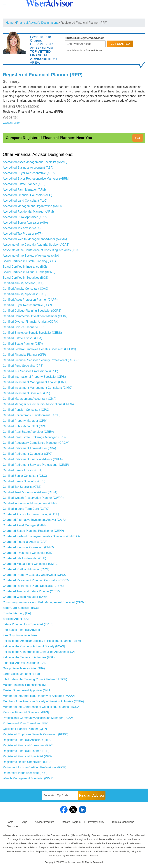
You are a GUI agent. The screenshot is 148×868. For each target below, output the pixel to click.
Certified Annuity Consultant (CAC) (25, 289)
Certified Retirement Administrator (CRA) (29, 448)
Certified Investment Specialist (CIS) (26, 393)
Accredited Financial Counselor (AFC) (28, 195)
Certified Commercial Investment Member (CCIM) (35, 316)
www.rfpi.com (12, 123)
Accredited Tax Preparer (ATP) (23, 234)
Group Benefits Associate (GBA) (24, 668)
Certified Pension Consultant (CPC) (26, 410)
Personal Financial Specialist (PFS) (26, 712)
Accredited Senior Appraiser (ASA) (25, 223)
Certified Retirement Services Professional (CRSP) (36, 465)
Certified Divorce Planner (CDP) (24, 327)
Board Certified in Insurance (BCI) (25, 267)
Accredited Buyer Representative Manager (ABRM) (36, 179)
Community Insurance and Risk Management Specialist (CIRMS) (45, 602)
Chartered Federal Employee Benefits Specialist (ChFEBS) (41, 536)
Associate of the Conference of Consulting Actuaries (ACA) (41, 250)
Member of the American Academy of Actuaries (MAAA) (39, 696)
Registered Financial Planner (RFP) (26, 751)
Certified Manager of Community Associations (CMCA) (38, 404)
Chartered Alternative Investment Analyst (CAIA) (34, 520)
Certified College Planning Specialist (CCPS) (32, 311)
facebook (64, 810)
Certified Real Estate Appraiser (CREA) (28, 432)
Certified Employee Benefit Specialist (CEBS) (32, 333)
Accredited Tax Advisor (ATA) (22, 228)
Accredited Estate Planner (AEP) (24, 184)
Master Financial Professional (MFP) (27, 685)
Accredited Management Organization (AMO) (32, 206)
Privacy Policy (96, 822)
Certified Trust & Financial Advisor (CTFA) (30, 492)
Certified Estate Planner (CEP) (23, 344)
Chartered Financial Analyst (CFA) (25, 542)
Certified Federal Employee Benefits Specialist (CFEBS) (39, 349)
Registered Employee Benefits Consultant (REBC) (36, 734)
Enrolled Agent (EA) (16, 619)
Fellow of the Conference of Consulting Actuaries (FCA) (39, 652)
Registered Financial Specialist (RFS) (27, 756)
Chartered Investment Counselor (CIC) (28, 553)
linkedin (83, 810)
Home (10, 23)
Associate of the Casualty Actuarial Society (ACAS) (36, 245)
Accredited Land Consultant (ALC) (25, 201)
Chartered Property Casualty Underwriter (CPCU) (35, 575)
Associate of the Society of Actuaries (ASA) (31, 256)
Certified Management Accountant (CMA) (30, 399)
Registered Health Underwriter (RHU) (27, 762)
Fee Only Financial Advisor (20, 635)
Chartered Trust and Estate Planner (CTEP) (31, 591)
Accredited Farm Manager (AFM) (24, 190)
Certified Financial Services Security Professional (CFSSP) (41, 360)
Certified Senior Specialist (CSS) (24, 481)
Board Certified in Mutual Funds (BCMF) (29, 272)
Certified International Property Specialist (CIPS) (34, 377)
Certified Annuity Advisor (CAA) (23, 283)
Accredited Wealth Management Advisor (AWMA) (35, 239)
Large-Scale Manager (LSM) (21, 674)
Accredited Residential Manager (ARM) (28, 212)
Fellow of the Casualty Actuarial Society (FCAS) (34, 646)
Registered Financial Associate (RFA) (27, 740)
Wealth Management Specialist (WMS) (28, 778)
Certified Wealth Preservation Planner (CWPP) (33, 498)
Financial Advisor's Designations (37, 23)
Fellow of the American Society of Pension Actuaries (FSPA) (42, 641)
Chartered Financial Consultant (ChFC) (28, 547)
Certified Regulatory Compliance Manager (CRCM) (36, 443)
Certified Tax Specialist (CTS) (22, 487)
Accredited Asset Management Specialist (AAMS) (35, 162)
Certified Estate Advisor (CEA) (22, 338)
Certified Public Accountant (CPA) (25, 426)
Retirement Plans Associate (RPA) (25, 773)
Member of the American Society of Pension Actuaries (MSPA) (43, 701)
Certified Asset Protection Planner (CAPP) (30, 300)
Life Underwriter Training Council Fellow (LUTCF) (35, 679)
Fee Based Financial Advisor (21, 630)
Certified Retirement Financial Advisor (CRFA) (33, 459)
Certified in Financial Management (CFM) (30, 503)
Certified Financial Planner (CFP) (24, 355)
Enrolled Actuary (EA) (17, 613)
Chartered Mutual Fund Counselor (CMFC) (31, 564)
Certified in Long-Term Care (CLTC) (26, 509)
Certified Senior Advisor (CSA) (23, 470)
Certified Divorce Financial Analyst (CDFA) (30, 322)
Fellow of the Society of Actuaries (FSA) (29, 657)
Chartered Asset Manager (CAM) (24, 525)
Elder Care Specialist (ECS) (21, 608)
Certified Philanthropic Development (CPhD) (32, 415)
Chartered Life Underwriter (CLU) (24, 558)
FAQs (24, 822)
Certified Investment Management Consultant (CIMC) (37, 388)
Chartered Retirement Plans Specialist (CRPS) (33, 586)
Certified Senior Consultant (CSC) (25, 476)
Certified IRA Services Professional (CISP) (30, 371)
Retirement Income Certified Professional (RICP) (35, 767)
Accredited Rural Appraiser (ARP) (25, 217)
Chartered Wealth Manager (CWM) (26, 597)
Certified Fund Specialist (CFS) (23, 366)
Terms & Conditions (123, 822)
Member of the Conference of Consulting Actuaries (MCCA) (42, 707)
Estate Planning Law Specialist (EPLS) (28, 624)
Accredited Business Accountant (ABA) (28, 168)
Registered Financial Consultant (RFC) (28, 745)
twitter (73, 810)
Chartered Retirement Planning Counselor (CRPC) (36, 580)
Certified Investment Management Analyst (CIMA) (35, 382)
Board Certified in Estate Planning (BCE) (29, 261)
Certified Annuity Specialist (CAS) (25, 294)
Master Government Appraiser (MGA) (27, 690)
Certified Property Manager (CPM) (25, 421)
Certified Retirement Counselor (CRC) (28, 454)
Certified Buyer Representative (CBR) (27, 305)
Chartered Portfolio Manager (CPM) (26, 569)
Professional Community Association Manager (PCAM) (38, 718)
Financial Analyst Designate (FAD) (25, 663)
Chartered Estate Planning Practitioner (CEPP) (33, 531)
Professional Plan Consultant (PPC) (26, 723)
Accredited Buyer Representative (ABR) (29, 173)
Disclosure (12, 826)
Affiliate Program (71, 822)
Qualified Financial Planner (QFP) (25, 729)
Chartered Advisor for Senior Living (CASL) (31, 514)
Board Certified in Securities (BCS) (25, 278)
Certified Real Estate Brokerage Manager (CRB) (34, 437)
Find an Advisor (92, 795)
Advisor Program (44, 822)
